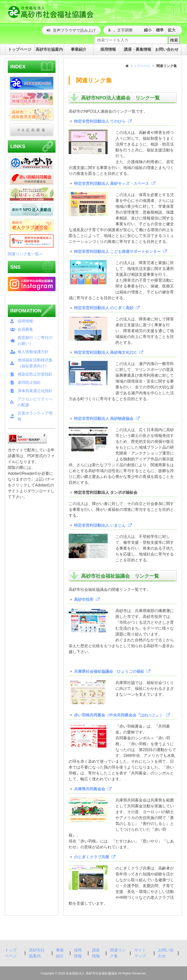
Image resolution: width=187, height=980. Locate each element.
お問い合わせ (166, 953)
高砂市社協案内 (37, 953)
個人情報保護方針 (33, 352)
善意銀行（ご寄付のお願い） (35, 341)
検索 (174, 40)
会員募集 (25, 329)
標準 (160, 30)
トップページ (140, 66)
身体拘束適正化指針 (35, 391)
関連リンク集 (118, 953)
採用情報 (25, 321)
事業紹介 (60, 953)
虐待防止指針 (29, 382)
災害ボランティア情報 (35, 416)
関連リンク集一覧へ (25, 254)
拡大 (172, 30)
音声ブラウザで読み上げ (74, 30)
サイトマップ (140, 953)
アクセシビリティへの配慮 (35, 402)
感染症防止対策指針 (35, 374)
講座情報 (96, 953)
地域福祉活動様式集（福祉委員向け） (35, 363)
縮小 (148, 30)
